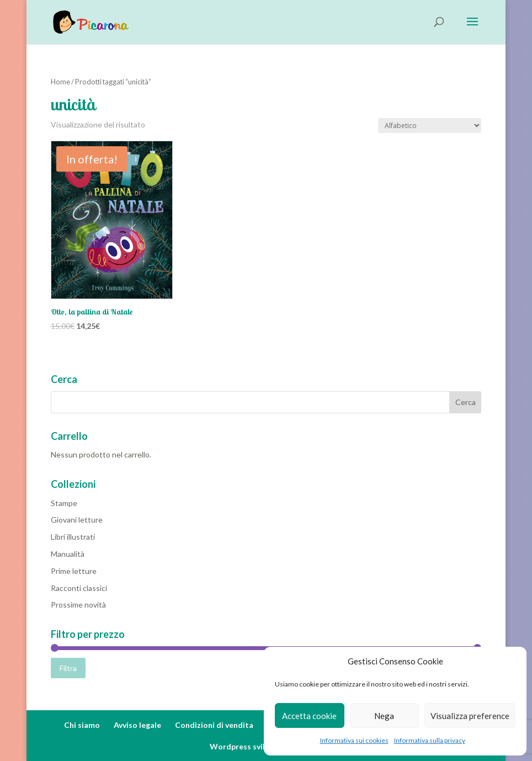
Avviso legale (137, 725)
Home (60, 82)
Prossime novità (78, 605)
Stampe (64, 503)
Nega (384, 716)
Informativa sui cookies (354, 740)
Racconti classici (79, 588)
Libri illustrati (73, 537)
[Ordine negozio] (430, 126)
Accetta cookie (309, 716)
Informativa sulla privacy (430, 740)
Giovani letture (77, 520)
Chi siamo (82, 725)
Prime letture (74, 571)
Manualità (68, 554)
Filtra (68, 668)
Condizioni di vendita (214, 725)
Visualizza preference (470, 716)
